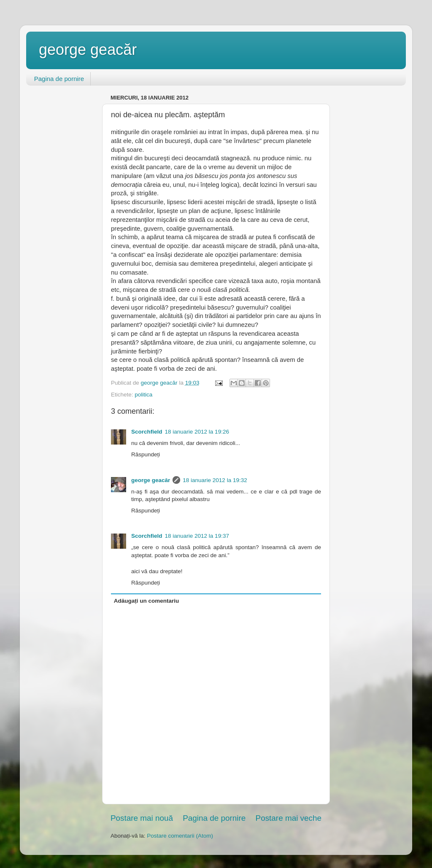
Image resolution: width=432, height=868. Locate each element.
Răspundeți (146, 454)
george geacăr (88, 50)
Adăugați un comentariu (147, 601)
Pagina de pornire (59, 79)
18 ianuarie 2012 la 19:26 (197, 432)
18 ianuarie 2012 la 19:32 (215, 480)
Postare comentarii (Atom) (180, 836)
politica (143, 395)
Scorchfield (147, 432)
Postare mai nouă (142, 818)
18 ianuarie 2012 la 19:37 (197, 536)
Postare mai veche (289, 818)
